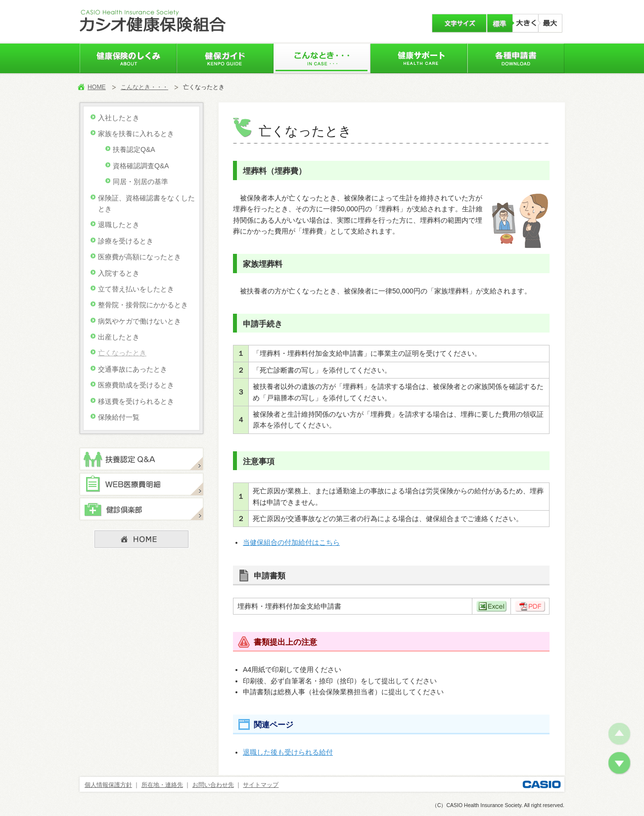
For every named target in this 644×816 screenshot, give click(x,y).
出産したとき (119, 337)
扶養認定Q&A (134, 149)
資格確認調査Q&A (141, 166)
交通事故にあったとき (133, 369)
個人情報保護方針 (108, 785)
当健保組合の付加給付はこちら (291, 542)
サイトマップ (261, 785)
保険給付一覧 (119, 417)
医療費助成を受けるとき (136, 385)
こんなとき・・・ (144, 87)
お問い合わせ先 (213, 785)
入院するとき (119, 273)
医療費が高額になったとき (139, 257)
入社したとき (119, 118)
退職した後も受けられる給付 (288, 752)
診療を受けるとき (126, 241)
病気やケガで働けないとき (139, 321)
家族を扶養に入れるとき (136, 134)
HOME (97, 87)
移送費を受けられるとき (136, 401)
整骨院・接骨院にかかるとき (143, 305)
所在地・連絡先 (162, 785)
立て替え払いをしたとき (136, 289)
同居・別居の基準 (140, 182)
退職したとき (119, 225)
